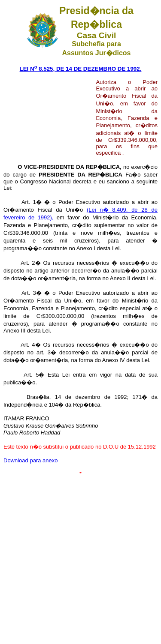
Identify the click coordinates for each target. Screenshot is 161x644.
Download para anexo (30, 460)
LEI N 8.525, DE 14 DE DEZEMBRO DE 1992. (81, 69)
